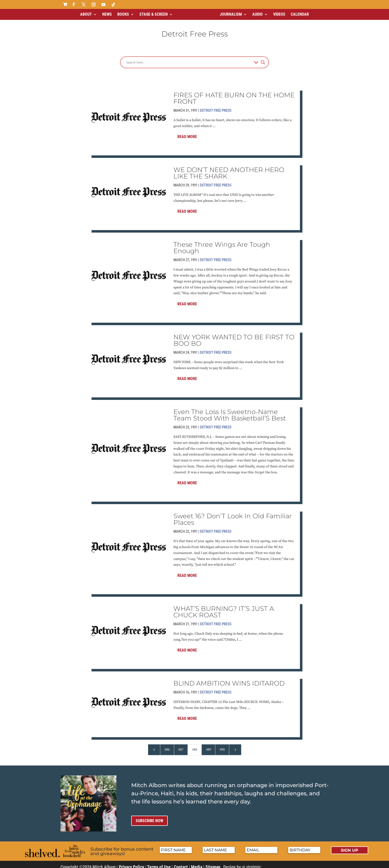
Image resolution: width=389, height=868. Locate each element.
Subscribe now (149, 816)
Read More (187, 132)
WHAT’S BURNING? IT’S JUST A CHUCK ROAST (224, 608)
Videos (279, 14)
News (107, 14)
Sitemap (213, 863)
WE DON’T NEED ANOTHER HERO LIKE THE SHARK (229, 169)
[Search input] (189, 58)
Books (123, 14)
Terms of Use (159, 863)
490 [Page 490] (222, 745)
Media (197, 863)
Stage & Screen (154, 14)
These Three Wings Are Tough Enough (222, 243)
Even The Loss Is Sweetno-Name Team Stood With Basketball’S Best (230, 411)
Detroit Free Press (216, 106)
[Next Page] (235, 746)
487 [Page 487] (181, 745)
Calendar (300, 14)
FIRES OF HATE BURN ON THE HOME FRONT (234, 94)
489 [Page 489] (209, 745)
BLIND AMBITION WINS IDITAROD (229, 679)
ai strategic (252, 863)
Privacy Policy (131, 863)
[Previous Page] (154, 746)
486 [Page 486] (167, 745)
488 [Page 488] (195, 745)
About (86, 14)
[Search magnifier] (263, 58)
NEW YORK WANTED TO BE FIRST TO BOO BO (234, 336)
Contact (181, 863)
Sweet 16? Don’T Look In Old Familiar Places (233, 515)
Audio (258, 14)
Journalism (231, 14)
